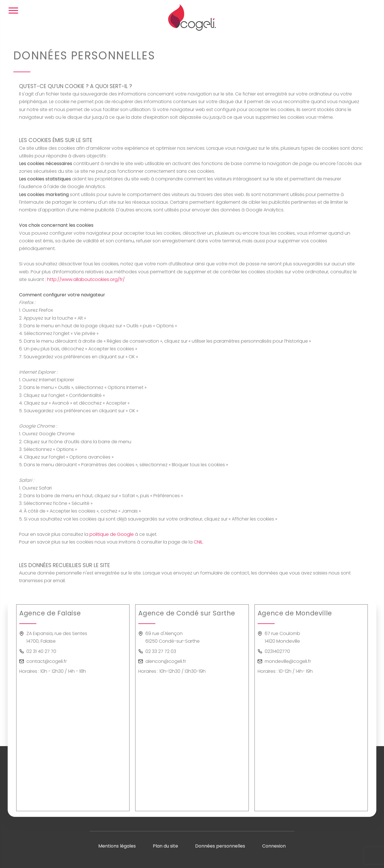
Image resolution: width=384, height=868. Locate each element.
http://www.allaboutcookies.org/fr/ (86, 279)
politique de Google (112, 534)
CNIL (198, 542)
